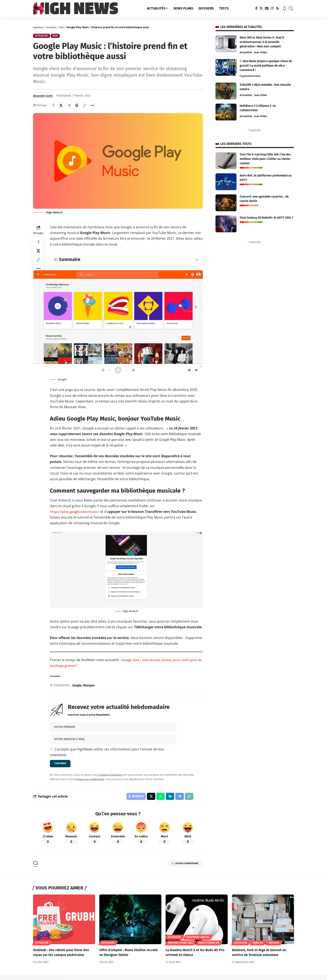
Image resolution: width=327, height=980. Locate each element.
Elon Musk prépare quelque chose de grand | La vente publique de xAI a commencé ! (266, 66)
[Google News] (267, 8)
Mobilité (258, 948)
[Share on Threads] (81, 107)
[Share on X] (63, 107)
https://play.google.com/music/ (77, 514)
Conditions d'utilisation (112, 778)
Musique (89, 688)
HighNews (39, 27)
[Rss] (278, 8)
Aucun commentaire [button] (180, 869)
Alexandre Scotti (45, 97)
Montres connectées (181, 948)
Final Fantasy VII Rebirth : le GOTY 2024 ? (267, 218)
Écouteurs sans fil (198, 942)
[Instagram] (272, 8)
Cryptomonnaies (250, 76)
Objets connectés (209, 948)
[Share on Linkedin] (168, 801)
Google (77, 688)
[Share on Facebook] (54, 107)
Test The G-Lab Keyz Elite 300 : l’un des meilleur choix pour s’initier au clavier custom (265, 159)
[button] (291, 8)
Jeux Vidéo (261, 52)
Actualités (54, 27)
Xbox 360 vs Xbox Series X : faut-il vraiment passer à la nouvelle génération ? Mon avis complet (262, 42)
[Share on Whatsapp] (158, 801)
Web (66, 27)
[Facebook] (256, 8)
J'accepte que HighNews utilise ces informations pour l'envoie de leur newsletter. (107, 755)
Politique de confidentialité (92, 783)
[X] (261, 8)
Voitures (274, 948)
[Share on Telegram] (72, 107)
